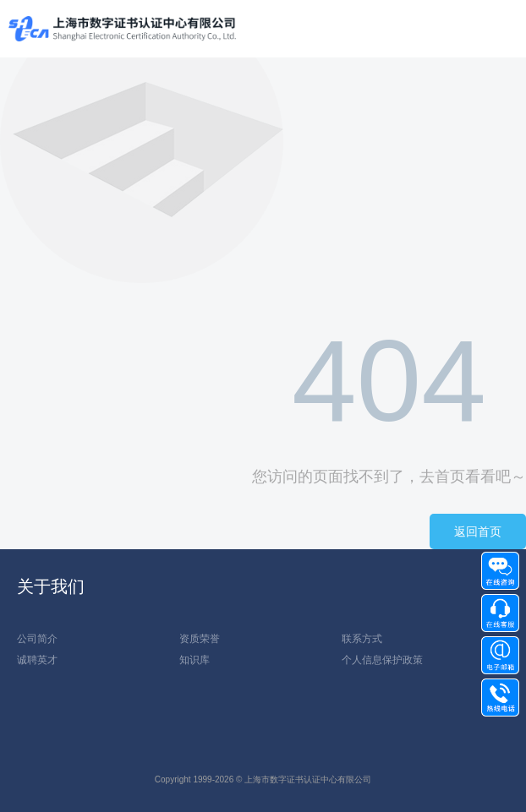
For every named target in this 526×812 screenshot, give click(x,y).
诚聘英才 (37, 660)
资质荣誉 (200, 639)
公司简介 (37, 639)
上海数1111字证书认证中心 (122, 29)
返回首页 (478, 531)
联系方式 (362, 639)
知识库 (195, 660)
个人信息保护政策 (382, 660)
